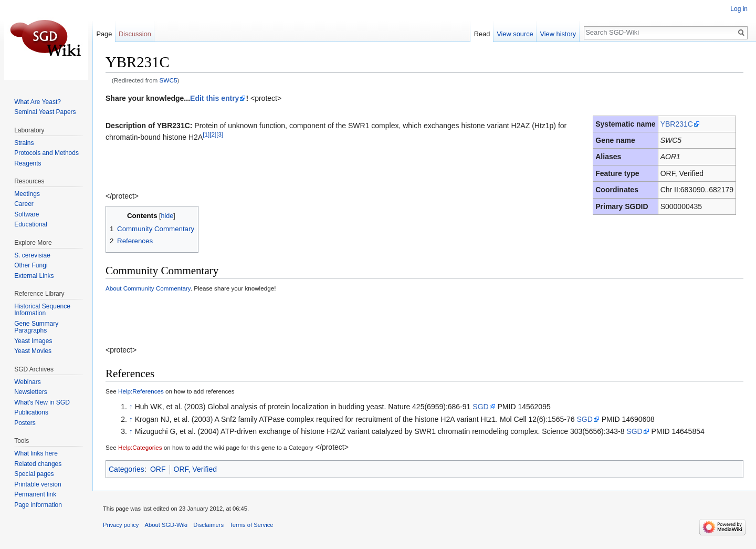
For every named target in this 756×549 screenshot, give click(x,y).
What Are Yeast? (38, 102)
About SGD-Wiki (166, 525)
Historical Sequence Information (42, 310)
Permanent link (35, 494)
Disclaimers (208, 525)
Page (104, 34)
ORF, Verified (195, 469)
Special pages (34, 474)
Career (24, 204)
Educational (31, 224)
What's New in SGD (42, 402)
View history (558, 34)
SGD (480, 407)
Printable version (38, 484)
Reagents (28, 163)
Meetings (27, 194)
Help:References (141, 391)
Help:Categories (140, 447)
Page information (38, 505)
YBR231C (677, 124)
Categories (127, 469)
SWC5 (169, 80)
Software (27, 214)
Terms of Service (251, 525)
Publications (31, 412)
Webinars (27, 382)
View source (515, 34)
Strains (24, 143)
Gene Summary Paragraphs (36, 327)
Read (482, 34)
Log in (739, 9)
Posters (25, 423)
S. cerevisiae (32, 255)
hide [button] (167, 216)
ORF (158, 469)
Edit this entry (214, 98)
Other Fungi (31, 265)
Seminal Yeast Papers (45, 112)
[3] (220, 135)
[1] (206, 135)
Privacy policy (121, 525)
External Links (34, 276)
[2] (213, 135)
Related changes (38, 464)
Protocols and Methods (46, 153)
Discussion (135, 34)
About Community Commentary (148, 288)
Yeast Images (33, 341)
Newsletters (31, 392)
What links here (36, 453)
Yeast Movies (33, 351)
